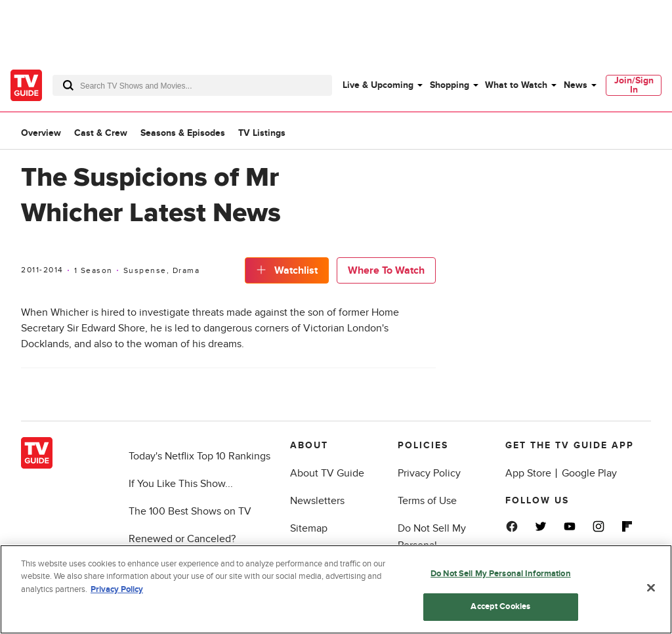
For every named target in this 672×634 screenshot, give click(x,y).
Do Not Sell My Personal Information (501, 574)
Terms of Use (427, 501)
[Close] (651, 587)
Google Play (589, 473)
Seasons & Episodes (183, 133)
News (576, 85)
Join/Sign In (634, 85)
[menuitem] (382, 85)
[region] (336, 589)
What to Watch (516, 85)
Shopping (450, 85)
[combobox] (192, 85)
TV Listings (262, 133)
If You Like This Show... (181, 484)
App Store (528, 473)
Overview (41, 133)
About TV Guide (327, 473)
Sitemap (309, 528)
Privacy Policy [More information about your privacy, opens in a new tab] (117, 589)
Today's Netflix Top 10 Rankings (199, 456)
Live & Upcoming (378, 85)
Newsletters (317, 501)
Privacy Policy (429, 473)
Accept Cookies (500, 606)
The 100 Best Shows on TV (190, 511)
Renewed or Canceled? (182, 539)
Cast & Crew (101, 133)
